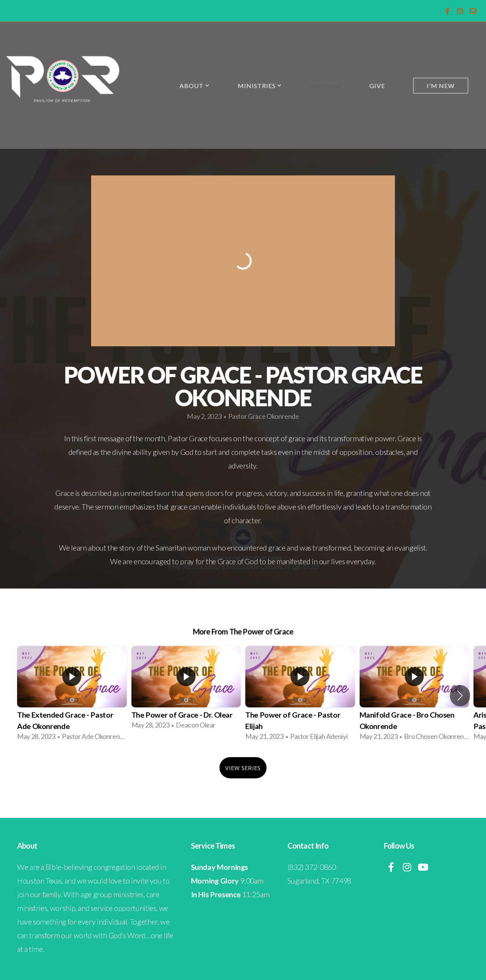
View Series (243, 768)
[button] (460, 696)
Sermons (326, 86)
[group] (72, 696)
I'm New (441, 86)
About (195, 86)
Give (377, 86)
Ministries (260, 86)
